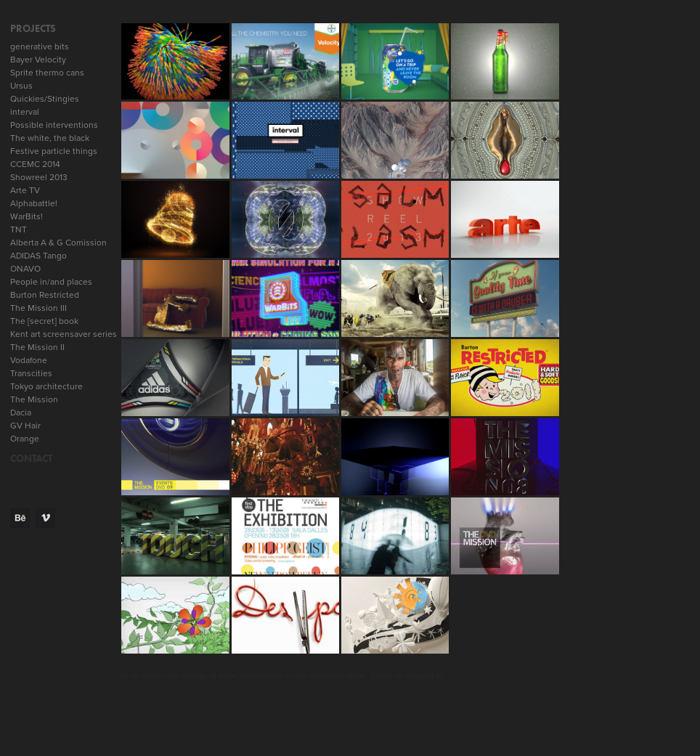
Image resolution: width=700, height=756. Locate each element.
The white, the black (50, 138)
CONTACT (31, 459)
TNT (19, 229)
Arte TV (25, 190)
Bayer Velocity (38, 59)
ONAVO (25, 268)
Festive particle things (54, 151)
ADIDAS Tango (38, 255)
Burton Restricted (45, 294)
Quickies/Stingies (45, 98)
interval (25, 111)
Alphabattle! (34, 203)
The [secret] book (44, 321)
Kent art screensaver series (64, 334)
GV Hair (25, 425)
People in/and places (51, 281)
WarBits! (27, 216)
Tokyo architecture (46, 386)
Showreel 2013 (39, 177)
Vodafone (29, 360)
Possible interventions (54, 125)
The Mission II (37, 347)
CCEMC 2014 (35, 164)
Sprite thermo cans (47, 72)
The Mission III (38, 308)
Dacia (21, 412)
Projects (33, 29)
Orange (25, 438)
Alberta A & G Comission (58, 242)
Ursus (21, 85)
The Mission (34, 399)
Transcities (31, 373)
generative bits (40, 46)
